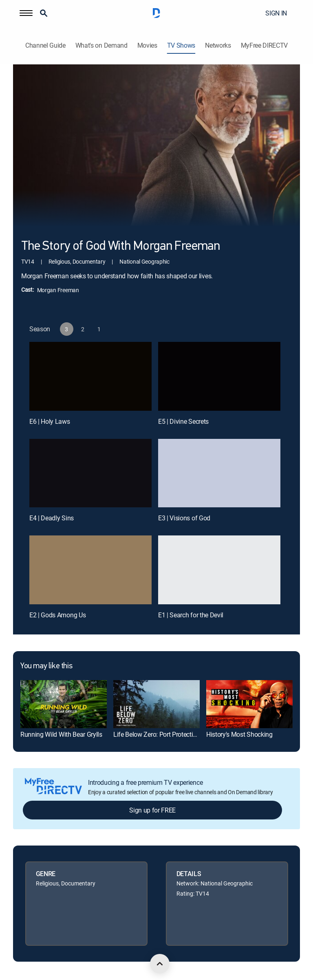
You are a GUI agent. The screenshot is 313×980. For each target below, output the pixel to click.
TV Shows (181, 45)
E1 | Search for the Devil (191, 615)
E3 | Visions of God (184, 518)
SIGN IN (276, 13)
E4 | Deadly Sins (52, 518)
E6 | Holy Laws (50, 421)
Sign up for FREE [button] (152, 810)
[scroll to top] (160, 964)
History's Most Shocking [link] (239, 734)
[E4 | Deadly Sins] (90, 473)
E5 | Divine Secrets (183, 421)
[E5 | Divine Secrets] (219, 376)
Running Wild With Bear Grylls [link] (61, 734)
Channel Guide (45, 45)
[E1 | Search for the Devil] (219, 570)
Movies (147, 45)
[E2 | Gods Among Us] (90, 570)
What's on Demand (101, 45)
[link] (64, 704)
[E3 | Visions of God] (219, 473)
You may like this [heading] (46, 666)
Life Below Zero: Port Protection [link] (157, 734)
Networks (218, 45)
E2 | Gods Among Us (57, 615)
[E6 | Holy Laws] (90, 376)
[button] (26, 13)
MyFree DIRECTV (265, 45)
